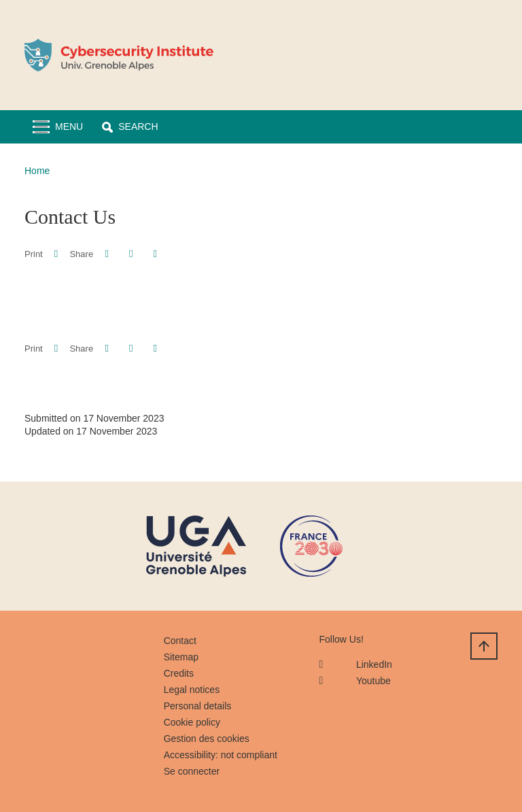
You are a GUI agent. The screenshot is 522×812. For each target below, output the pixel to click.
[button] (130, 127)
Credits (179, 673)
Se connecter (192, 771)
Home (37, 171)
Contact (180, 641)
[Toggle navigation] (58, 127)
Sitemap (181, 657)
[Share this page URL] (155, 254)
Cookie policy (192, 722)
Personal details (198, 706)
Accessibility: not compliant (221, 755)
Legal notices (192, 690)
